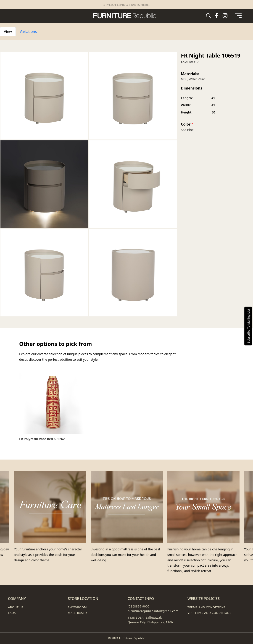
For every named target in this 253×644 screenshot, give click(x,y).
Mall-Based (77, 613)
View (10, 31)
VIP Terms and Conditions (209, 613)
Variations (28, 32)
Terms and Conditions (207, 607)
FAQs (12, 613)
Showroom (77, 607)
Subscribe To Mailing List (248, 326)
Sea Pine (187, 130)
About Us (16, 607)
